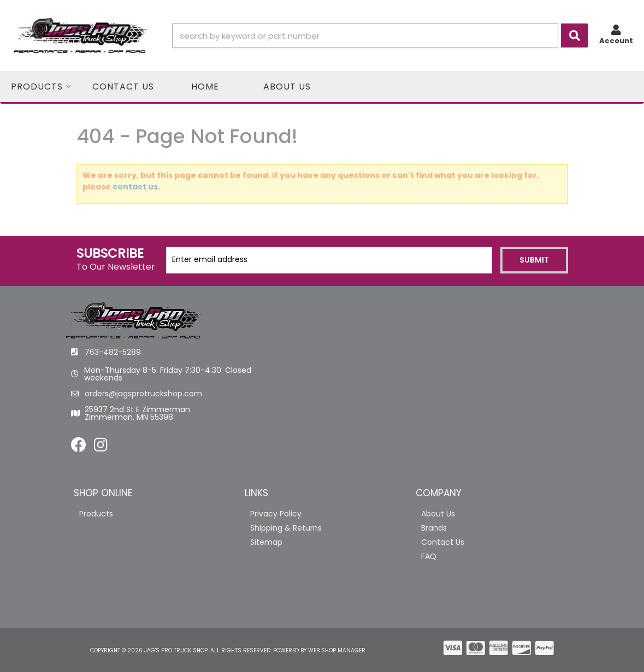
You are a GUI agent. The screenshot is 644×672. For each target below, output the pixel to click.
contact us (135, 187)
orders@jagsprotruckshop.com (143, 394)
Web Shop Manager (337, 650)
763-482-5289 (113, 352)
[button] (380, 35)
